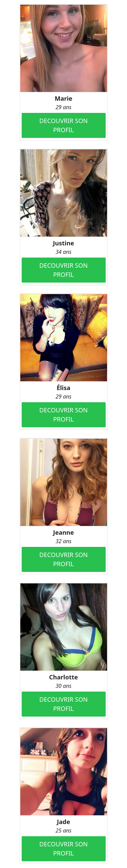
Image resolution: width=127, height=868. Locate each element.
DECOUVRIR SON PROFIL (63, 125)
